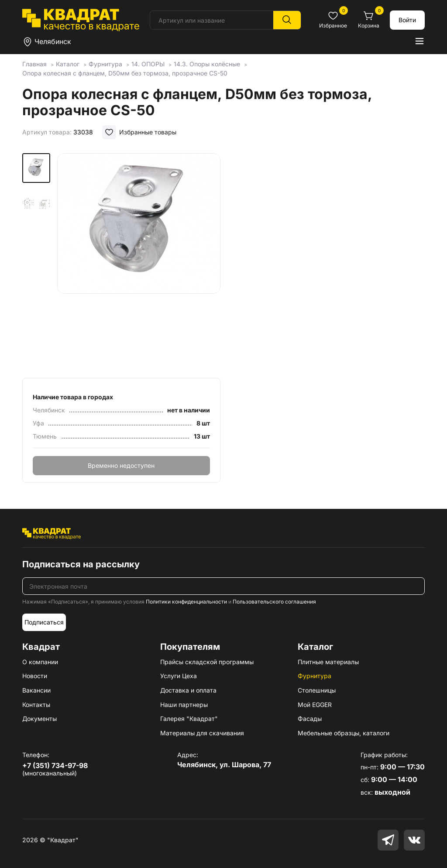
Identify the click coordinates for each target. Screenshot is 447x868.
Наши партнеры (184, 705)
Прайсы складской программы (207, 662)
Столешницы (317, 690)
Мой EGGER (315, 705)
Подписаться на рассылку (81, 564)
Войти (407, 20)
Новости (35, 676)
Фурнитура (315, 676)
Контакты (36, 705)
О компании (40, 662)
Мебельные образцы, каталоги (344, 733)
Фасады (310, 719)
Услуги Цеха (179, 676)
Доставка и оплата (188, 690)
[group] (139, 263)
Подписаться (44, 622)
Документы (40, 719)
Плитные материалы (328, 662)
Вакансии (36, 690)
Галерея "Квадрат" (189, 719)
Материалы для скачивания (202, 733)
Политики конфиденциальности (186, 602)
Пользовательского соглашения (274, 602)
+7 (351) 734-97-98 (55, 765)
